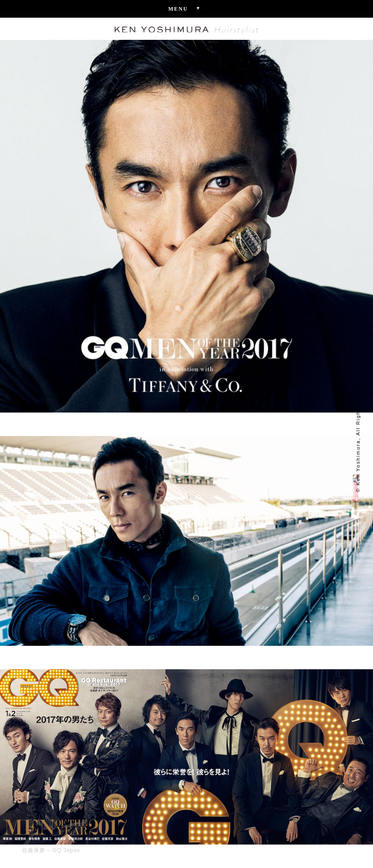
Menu (187, 8)
